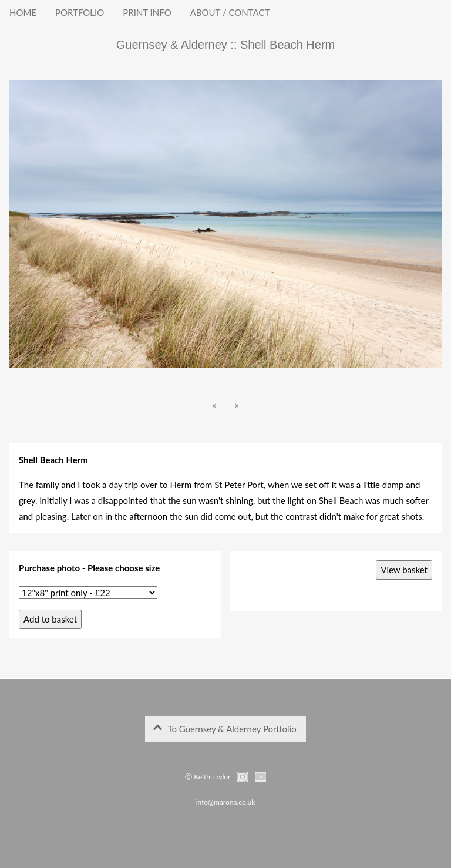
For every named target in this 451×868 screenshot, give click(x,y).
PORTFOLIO (80, 12)
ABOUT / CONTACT (230, 12)
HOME (23, 12)
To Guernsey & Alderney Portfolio (225, 729)
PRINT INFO (147, 12)
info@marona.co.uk (226, 802)
